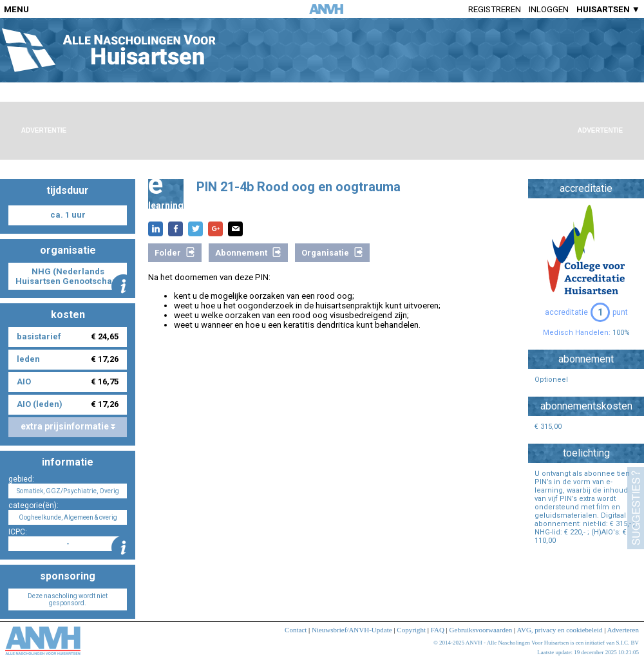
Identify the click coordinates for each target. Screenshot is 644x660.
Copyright (411, 630)
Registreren (495, 9)
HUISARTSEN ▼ (608, 9)
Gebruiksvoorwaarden (481, 630)
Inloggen (549, 9)
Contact (296, 630)
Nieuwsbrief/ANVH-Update (352, 630)
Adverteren (623, 630)
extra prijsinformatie (68, 426)
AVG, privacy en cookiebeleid (559, 630)
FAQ (438, 630)
